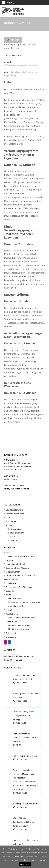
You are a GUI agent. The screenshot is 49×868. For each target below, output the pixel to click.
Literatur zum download (19, 629)
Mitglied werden (13, 572)
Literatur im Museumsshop (20, 625)
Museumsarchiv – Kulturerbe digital (24, 602)
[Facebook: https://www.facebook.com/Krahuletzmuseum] (9, 642)
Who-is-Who (11, 583)
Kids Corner (11, 521)
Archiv (8, 595)
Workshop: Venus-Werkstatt (25, 804)
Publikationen (12, 614)
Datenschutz (11, 633)
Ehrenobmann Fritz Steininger (19, 587)
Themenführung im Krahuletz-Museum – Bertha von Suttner (25, 738)
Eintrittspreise (15, 529)
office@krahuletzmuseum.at (21, 65)
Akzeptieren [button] (25, 864)
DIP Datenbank (15, 598)
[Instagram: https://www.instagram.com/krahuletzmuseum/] (6, 642)
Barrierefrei (13, 541)
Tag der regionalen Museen (25, 756)
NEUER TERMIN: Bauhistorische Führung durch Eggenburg (23, 822)
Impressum (11, 637)
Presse (9, 553)
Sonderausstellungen (15, 514)
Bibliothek (10, 610)
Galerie (9, 518)
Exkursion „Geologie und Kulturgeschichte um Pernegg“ (23, 716)
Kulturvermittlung (16, 533)
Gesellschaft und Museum (17, 568)
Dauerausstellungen (15, 510)
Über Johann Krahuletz (16, 564)
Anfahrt (12, 537)
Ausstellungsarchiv (17, 606)
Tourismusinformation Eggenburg (21, 74)
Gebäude (10, 591)
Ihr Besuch (10, 525)
